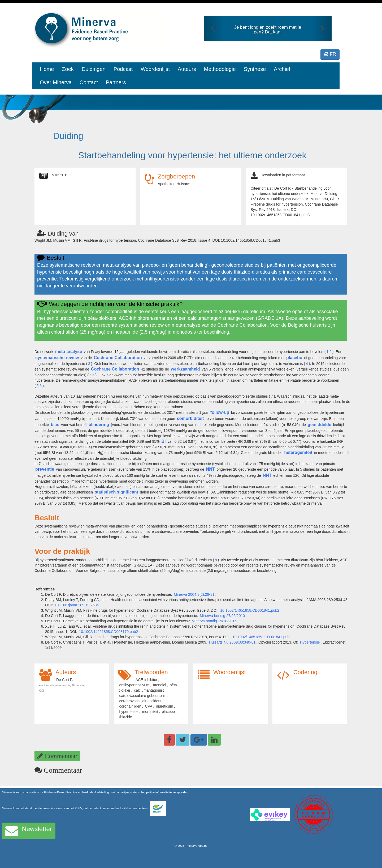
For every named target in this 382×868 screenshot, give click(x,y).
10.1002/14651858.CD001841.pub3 (262, 637)
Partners (116, 82)
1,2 (329, 352)
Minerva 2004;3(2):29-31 (194, 594)
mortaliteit (150, 712)
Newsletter (29, 831)
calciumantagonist (149, 690)
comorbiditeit (190, 418)
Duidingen (94, 69)
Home (47, 69)
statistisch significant (116, 492)
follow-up (220, 412)
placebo (294, 358)
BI (163, 441)
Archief (282, 69)
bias (55, 425)
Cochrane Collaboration (118, 358)
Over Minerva (56, 82)
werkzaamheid (185, 369)
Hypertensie (310, 642)
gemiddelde (320, 425)
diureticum (165, 706)
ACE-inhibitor (146, 680)
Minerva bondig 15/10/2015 (214, 621)
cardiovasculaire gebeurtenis (143, 696)
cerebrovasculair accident (140, 701)
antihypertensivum (134, 685)
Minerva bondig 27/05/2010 (222, 616)
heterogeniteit (298, 452)
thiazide (125, 717)
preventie (45, 469)
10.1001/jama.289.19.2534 (77, 605)
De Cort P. (65, 680)
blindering (99, 425)
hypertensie (129, 712)
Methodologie (220, 69)
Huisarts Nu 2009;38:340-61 (232, 642)
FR (330, 54)
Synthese (255, 69)
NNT (210, 469)
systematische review (57, 358)
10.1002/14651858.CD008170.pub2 (109, 632)
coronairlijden (130, 706)
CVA (149, 706)
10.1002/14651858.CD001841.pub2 (250, 610)
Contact (89, 82)
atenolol (160, 685)
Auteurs (187, 69)
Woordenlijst (155, 69)
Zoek (68, 69)
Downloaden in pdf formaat (283, 175)
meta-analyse (69, 352)
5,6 (92, 375)
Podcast (123, 69)
